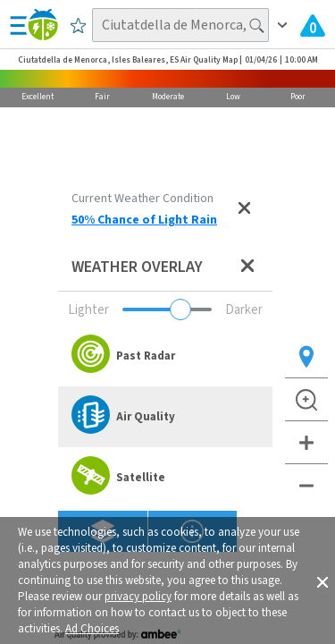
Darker (244, 310)
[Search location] (181, 25)
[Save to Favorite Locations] (78, 25)
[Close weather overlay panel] (247, 267)
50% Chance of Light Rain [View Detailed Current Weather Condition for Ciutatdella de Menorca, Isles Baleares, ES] (144, 220)
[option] (165, 356)
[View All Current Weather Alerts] (313, 25)
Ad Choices (92, 629)
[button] (322, 580)
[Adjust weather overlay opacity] (167, 309)
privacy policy (138, 597)
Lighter (88, 310)
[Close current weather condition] (244, 209)
